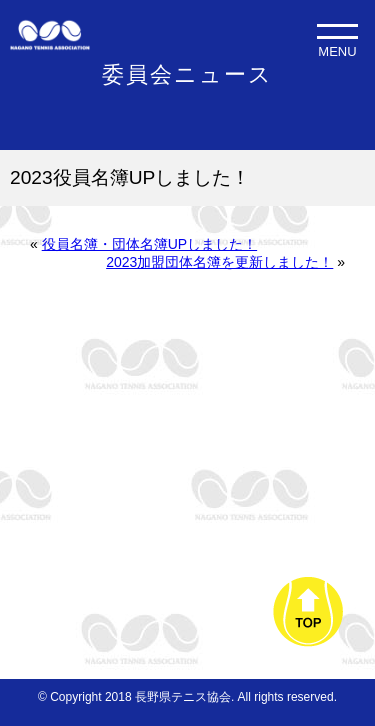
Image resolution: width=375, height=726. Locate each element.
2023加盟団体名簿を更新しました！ (219, 262)
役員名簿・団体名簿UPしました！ (149, 244)
